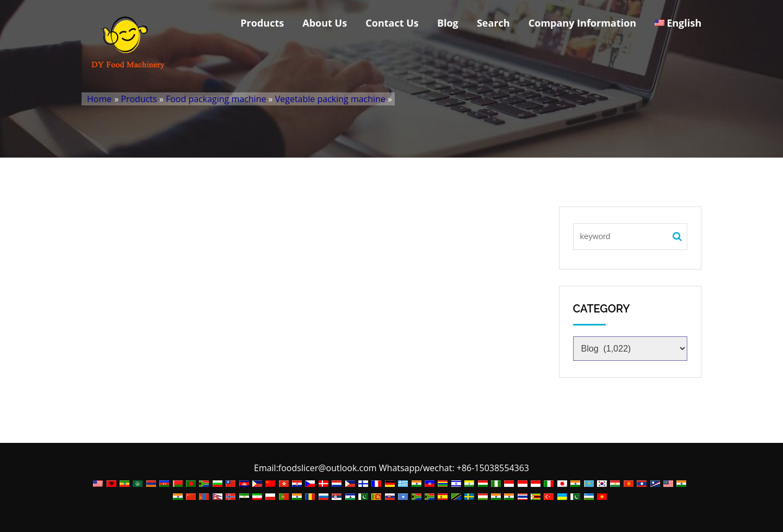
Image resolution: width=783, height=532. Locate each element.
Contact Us (392, 23)
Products (262, 23)
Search (493, 23)
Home (99, 99)
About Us (325, 23)
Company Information (582, 23)
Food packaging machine (216, 99)
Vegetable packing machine (330, 99)
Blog (448, 23)
